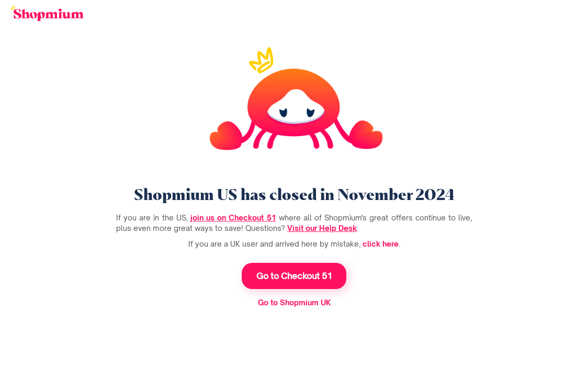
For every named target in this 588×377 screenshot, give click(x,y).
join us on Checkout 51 (233, 218)
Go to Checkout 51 (294, 276)
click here (381, 244)
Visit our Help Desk (322, 228)
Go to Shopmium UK (294, 302)
